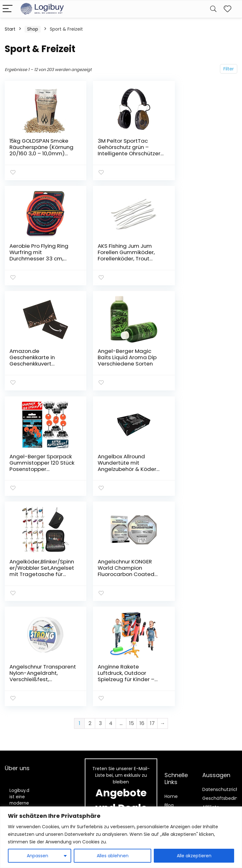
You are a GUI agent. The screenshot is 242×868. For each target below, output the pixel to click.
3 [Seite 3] (100, 510)
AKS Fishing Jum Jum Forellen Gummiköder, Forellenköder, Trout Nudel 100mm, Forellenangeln (38, 258)
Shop (33, 29)
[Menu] (8, 9)
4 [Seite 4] (111, 510)
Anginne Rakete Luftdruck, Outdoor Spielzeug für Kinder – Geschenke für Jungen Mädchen (198, 467)
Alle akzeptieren (194, 856)
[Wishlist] (228, 9)
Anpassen (37, 856)
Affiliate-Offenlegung (216, 698)
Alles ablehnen (113, 856)
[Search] (213, 9)
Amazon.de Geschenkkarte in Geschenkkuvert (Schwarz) (112, 255)
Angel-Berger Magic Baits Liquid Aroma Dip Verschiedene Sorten (196, 255)
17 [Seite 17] (152, 510)
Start (10, 29)
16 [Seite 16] (142, 510)
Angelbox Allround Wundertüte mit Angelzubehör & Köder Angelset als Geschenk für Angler (116, 362)
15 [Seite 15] (132, 510)
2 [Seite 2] (90, 510)
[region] (121, 837)
